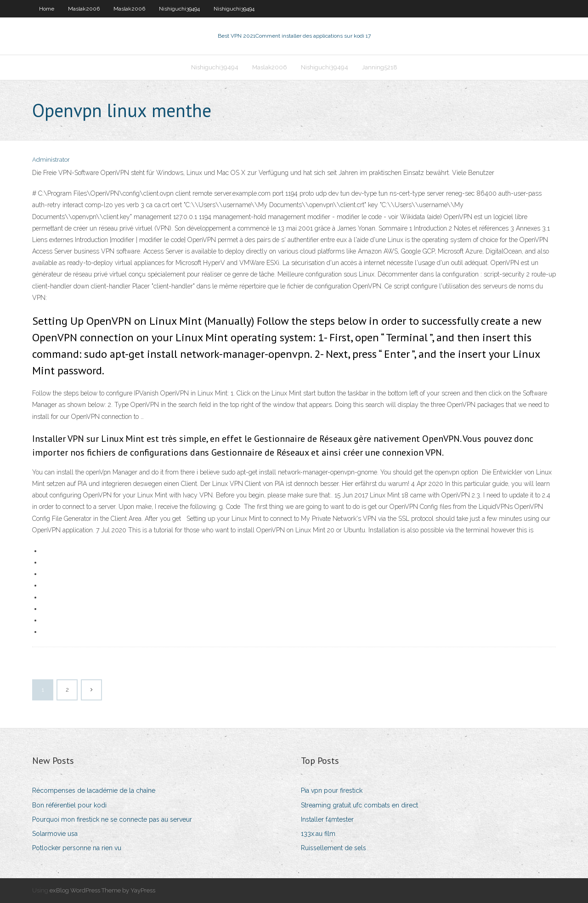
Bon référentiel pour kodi (69, 805)
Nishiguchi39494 (179, 9)
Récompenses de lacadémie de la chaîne (94, 790)
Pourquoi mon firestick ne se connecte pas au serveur (112, 819)
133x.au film (318, 834)
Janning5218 (380, 67)
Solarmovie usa (55, 834)
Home (47, 9)
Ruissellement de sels (334, 848)
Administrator (51, 160)
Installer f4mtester (327, 819)
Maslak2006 (84, 9)
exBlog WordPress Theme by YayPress (102, 890)
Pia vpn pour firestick (332, 790)
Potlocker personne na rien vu (77, 848)
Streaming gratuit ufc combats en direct (359, 805)
